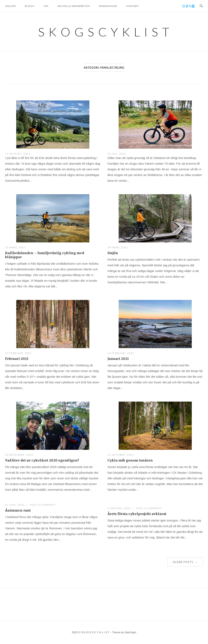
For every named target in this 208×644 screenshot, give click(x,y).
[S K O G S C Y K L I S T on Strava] (190, 6)
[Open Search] (201, 6)
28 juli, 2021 (117, 154)
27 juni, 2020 (15, 505)
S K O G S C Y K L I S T (104, 32)
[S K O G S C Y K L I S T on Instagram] (184, 6)
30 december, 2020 (19, 455)
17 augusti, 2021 (18, 154)
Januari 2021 (118, 359)
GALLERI (10, 6)
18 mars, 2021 (118, 247)
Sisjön (113, 253)
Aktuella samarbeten (74, 6)
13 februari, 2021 (121, 353)
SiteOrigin (131, 632)
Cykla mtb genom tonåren (130, 460)
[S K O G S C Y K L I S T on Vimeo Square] (193, 6)
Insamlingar (108, 6)
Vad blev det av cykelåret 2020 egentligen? (42, 460)
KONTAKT (133, 6)
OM (46, 6)
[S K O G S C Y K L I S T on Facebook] (187, 6)
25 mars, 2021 (15, 247)
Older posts (185, 562)
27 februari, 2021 (18, 353)
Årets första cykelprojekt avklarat (137, 514)
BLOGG (30, 6)
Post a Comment (43, 505)
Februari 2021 (17, 359)
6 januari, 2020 (119, 508)
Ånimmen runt (18, 510)
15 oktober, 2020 (121, 455)
